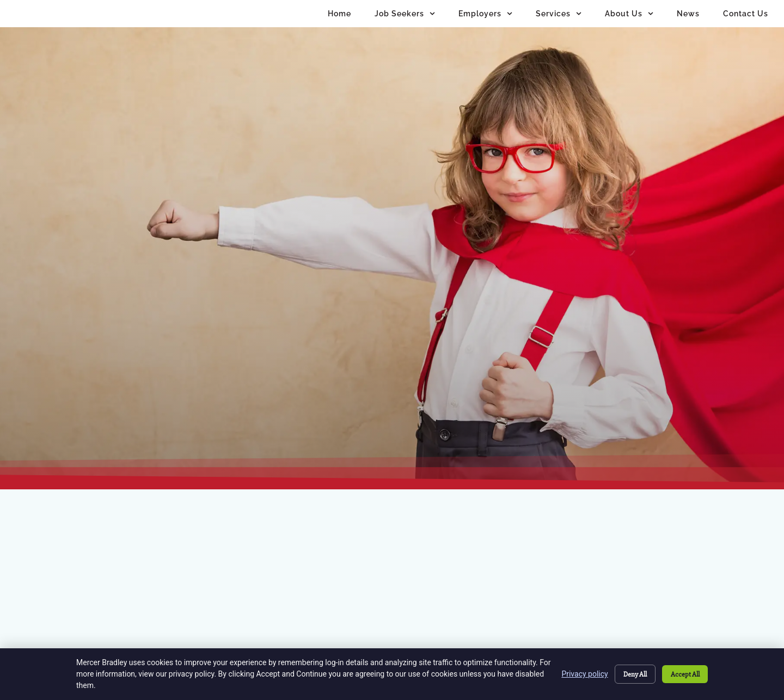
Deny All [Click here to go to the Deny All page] (628, 674)
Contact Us (746, 23)
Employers (485, 23)
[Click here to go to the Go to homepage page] (140, 320)
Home (339, 23)
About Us (629, 23)
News (688, 23)
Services (559, 23)
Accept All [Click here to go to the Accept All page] (683, 674)
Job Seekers (405, 23)
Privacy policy (575, 674)
